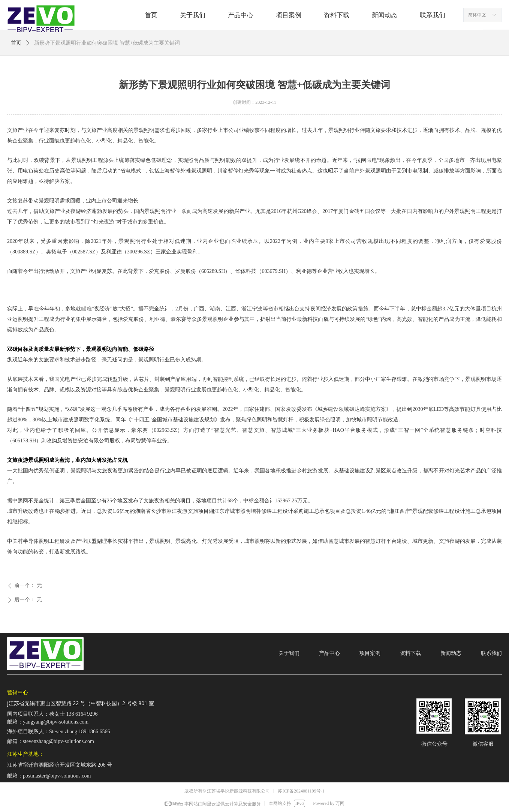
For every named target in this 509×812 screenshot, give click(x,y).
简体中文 (477, 15)
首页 (16, 43)
